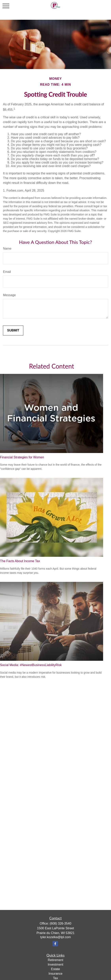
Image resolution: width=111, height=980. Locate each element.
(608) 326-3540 (60, 923)
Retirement (55, 960)
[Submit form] (13, 330)
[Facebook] (55, 944)
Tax (56, 978)
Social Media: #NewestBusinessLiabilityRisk (31, 665)
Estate (55, 969)
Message (9, 295)
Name (7, 249)
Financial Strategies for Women (22, 457)
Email (7, 272)
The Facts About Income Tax (20, 561)
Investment (55, 965)
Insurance (55, 974)
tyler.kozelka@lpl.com (56, 937)
